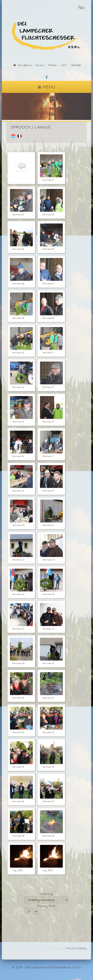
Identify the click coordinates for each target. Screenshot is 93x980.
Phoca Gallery (76, 948)
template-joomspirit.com (92, 964)
